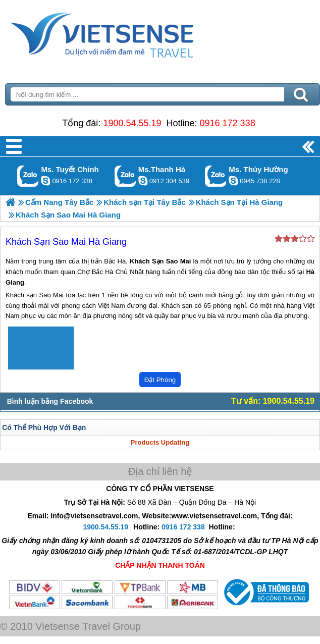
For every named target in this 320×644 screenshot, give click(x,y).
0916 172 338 (228, 123)
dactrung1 (233, 181)
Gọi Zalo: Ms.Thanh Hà (125, 176)
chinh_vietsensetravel (45, 181)
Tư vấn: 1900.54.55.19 (273, 401)
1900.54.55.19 (132, 123)
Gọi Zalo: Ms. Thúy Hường (216, 176)
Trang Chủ (127, 33)
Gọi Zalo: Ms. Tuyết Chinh (28, 176)
